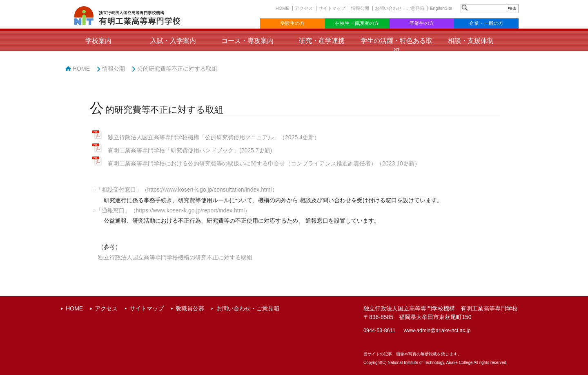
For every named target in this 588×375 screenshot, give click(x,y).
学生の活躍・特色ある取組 (396, 46)
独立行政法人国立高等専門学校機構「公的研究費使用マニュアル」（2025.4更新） (214, 137)
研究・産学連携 (322, 41)
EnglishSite (441, 8)
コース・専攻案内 (247, 41)
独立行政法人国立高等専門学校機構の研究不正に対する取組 (175, 257)
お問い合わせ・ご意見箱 (400, 8)
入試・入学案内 (173, 41)
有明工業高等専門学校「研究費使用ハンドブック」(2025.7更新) (190, 150)
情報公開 (360, 8)
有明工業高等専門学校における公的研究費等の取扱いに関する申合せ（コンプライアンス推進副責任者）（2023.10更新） (264, 163)
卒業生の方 (422, 23)
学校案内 (98, 41)
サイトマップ (332, 8)
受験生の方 (292, 23)
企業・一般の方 (486, 23)
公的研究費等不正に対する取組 (177, 69)
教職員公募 (190, 308)
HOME (282, 8)
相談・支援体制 (471, 41)
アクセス (304, 8)
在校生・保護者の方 (357, 23)
